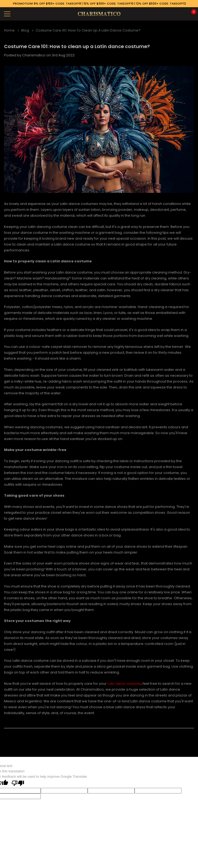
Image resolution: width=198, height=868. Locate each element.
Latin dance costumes (124, 684)
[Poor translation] (18, 784)
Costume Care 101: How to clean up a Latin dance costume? (77, 46)
